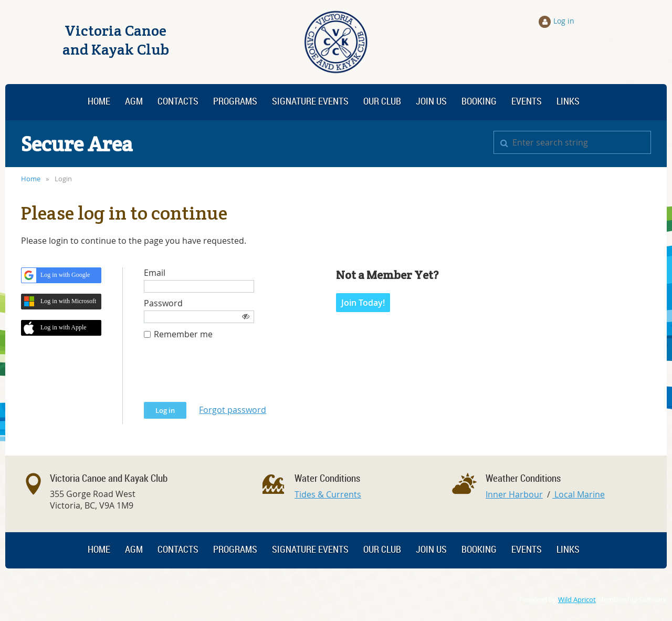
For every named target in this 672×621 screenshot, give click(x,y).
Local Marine (579, 494)
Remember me (183, 334)
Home (31, 179)
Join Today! (363, 303)
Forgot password (233, 410)
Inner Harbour (514, 494)
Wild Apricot (577, 600)
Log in (564, 21)
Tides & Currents (328, 494)
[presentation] (224, 376)
